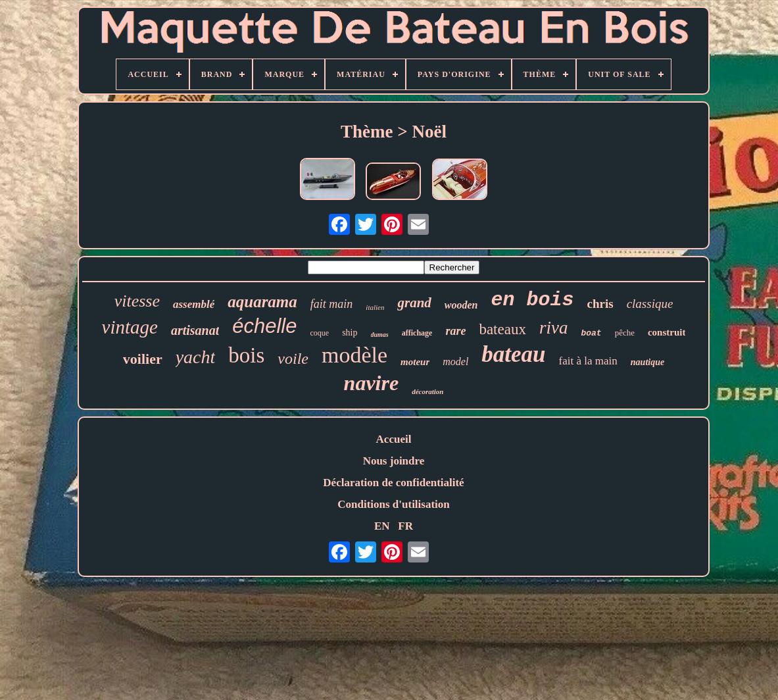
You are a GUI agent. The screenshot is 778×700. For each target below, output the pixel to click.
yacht (196, 357)
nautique (647, 362)
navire (372, 383)
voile (293, 359)
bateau (513, 354)
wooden (461, 305)
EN (382, 526)
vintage (130, 327)
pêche (625, 333)
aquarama (262, 302)
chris (600, 304)
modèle (354, 355)
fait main (332, 304)
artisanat (195, 330)
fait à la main (588, 361)
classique (650, 304)
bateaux (502, 329)
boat (591, 333)
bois (246, 355)
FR (405, 526)
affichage (417, 333)
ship (350, 333)
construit (667, 332)
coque (320, 333)
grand (414, 303)
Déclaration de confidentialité (393, 483)
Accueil (394, 439)
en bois (532, 300)
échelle (264, 326)
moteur (415, 362)
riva (554, 328)
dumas (380, 335)
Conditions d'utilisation (394, 504)
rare (455, 331)
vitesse (137, 301)
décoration (427, 391)
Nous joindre (394, 461)
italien (375, 307)
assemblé (194, 304)
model (455, 362)
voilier (143, 359)
